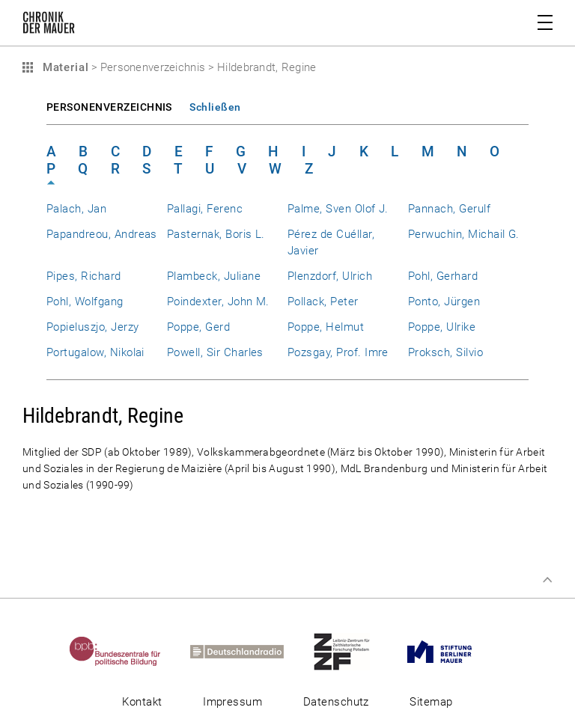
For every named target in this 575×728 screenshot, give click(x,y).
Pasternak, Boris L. (216, 234)
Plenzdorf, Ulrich (330, 276)
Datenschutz (336, 702)
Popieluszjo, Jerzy (92, 327)
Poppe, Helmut (326, 327)
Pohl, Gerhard (443, 276)
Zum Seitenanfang (547, 580)
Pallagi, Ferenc (205, 209)
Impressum (232, 702)
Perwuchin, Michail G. (464, 234)
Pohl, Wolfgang (85, 302)
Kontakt (142, 702)
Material (64, 67)
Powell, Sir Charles (215, 352)
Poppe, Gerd (198, 327)
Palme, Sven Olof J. (338, 209)
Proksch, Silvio (445, 352)
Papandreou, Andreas (102, 234)
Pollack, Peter (323, 302)
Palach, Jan (76, 209)
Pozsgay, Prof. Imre (338, 352)
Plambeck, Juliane (214, 276)
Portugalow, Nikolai (95, 352)
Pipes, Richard (84, 276)
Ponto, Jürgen (444, 302)
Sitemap (431, 702)
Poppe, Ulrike (442, 327)
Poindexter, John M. (218, 302)
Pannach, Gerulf (449, 209)
